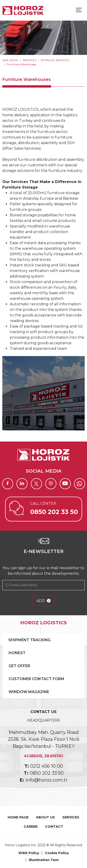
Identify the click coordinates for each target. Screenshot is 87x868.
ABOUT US (45, 817)
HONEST (17, 653)
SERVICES (29, 60)
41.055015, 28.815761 (43, 756)
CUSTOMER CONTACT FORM (36, 679)
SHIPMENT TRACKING (29, 640)
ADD (43, 601)
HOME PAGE (18, 817)
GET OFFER (19, 666)
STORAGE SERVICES (55, 60)
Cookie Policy (57, 853)
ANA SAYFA (10, 60)
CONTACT (54, 827)
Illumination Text (44, 860)
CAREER (31, 827)
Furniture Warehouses (21, 64)
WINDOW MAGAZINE (29, 692)
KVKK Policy (29, 853)
